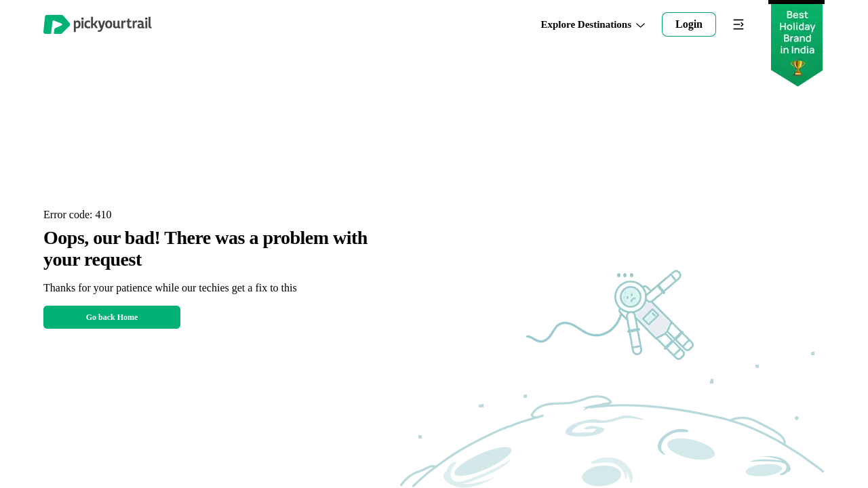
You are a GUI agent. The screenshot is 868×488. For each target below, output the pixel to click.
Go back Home (112, 317)
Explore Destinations (593, 25)
